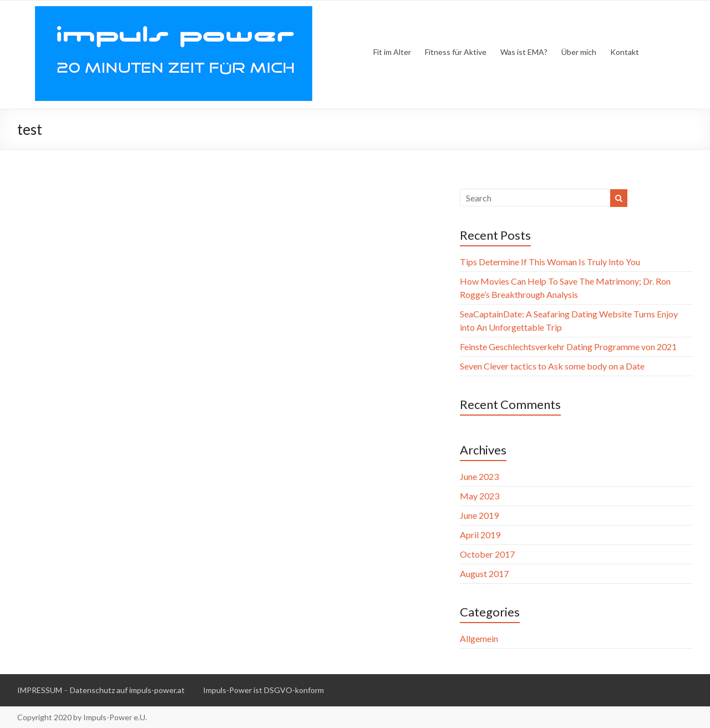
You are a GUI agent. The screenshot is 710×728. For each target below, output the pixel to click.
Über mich (579, 52)
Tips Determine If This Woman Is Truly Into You (550, 262)
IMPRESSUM (40, 690)
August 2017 (484, 573)
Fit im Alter (392, 52)
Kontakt (625, 52)
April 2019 (480, 535)
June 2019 (479, 515)
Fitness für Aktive (456, 52)
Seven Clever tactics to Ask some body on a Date (552, 366)
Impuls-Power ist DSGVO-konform (263, 690)
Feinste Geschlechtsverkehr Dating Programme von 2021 (568, 347)
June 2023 (479, 476)
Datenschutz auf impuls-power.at (127, 690)
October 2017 (487, 554)
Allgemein (479, 638)
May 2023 (480, 496)
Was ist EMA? (524, 52)
